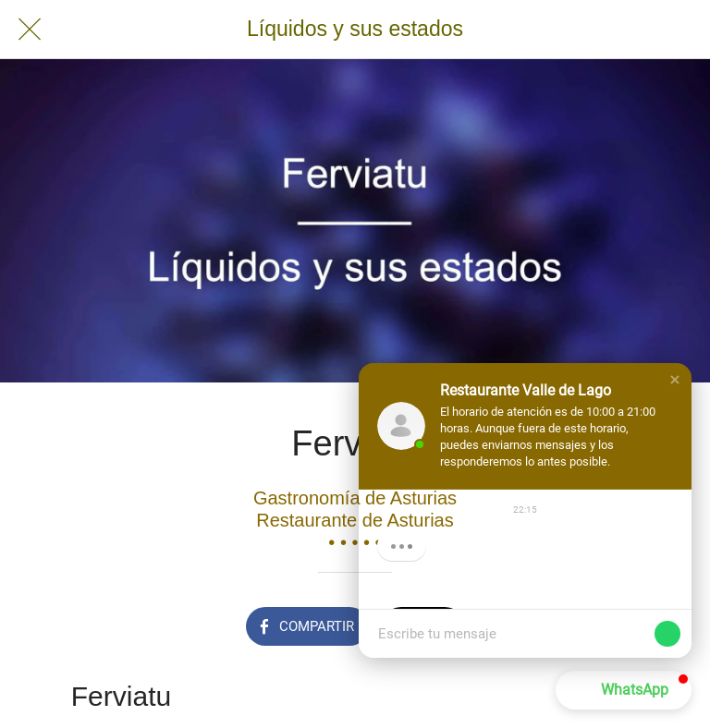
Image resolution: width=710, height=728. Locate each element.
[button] (675, 380)
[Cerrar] (30, 30)
